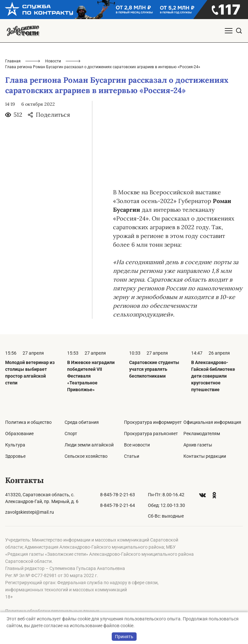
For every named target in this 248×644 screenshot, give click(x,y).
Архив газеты (198, 445)
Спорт (71, 434)
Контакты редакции (205, 456)
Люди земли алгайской (89, 445)
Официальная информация (212, 422)
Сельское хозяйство (86, 456)
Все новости (137, 445)
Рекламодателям (202, 434)
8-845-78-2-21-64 (118, 505)
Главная (13, 61)
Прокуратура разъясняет (151, 434)
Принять (124, 637)
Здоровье (15, 456)
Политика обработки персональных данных (52, 611)
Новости (53, 61)
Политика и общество (28, 422)
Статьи (132, 456)
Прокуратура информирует (153, 422)
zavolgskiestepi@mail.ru (30, 512)
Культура (15, 445)
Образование (19, 434)
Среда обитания (82, 422)
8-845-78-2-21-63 (118, 495)
